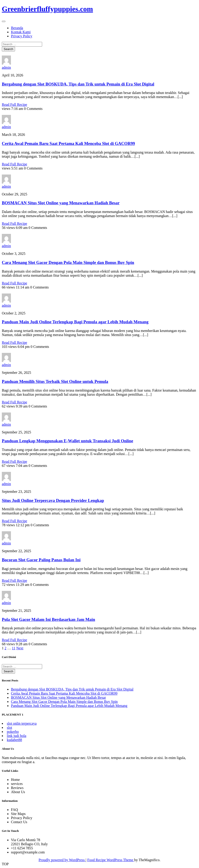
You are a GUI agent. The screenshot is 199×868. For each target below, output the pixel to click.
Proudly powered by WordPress (62, 860)
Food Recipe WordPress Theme (111, 860)
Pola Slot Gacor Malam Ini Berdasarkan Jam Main (48, 619)
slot (9, 728)
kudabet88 (14, 740)
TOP (5, 864)
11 (14, 648)
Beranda (17, 28)
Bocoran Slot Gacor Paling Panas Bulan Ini (41, 560)
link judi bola (17, 736)
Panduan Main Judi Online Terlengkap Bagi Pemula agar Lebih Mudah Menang (75, 322)
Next (20, 648)
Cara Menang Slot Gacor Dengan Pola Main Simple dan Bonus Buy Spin (68, 262)
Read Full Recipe (14, 105)
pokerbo (13, 732)
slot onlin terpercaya (22, 723)
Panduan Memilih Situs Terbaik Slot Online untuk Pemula (55, 381)
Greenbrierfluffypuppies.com (47, 9)
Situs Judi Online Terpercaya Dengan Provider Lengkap (53, 500)
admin (6, 67)
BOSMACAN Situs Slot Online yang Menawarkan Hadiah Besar (61, 203)
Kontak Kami (21, 32)
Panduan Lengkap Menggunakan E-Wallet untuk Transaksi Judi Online (68, 441)
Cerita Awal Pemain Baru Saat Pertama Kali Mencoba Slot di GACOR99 (68, 143)
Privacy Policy (22, 36)
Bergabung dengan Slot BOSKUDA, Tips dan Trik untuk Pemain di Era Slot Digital (78, 84)
